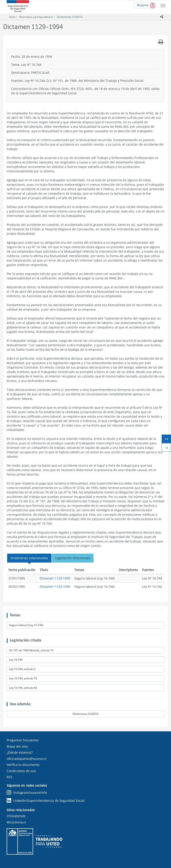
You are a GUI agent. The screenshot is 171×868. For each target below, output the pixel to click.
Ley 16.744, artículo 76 (23, 678)
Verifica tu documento (23, 765)
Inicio (12, 17)
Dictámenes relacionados (29, 558)
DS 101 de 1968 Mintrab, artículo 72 (31, 650)
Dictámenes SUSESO (69, 17)
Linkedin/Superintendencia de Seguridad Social (46, 801)
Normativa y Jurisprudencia (36, 17)
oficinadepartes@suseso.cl (26, 759)
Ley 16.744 (16, 660)
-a (168, 448)
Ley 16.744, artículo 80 (23, 688)
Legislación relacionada (73, 558)
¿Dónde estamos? (20, 752)
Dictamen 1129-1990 (55, 587)
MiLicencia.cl (16, 822)
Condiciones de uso (21, 771)
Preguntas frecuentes (23, 740)
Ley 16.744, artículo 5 (22, 669)
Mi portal (143, 5)
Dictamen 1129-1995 (55, 578)
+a (168, 440)
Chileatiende (16, 816)
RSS (9, 777)
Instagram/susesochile (27, 793)
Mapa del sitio (17, 746)
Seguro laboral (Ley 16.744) (26, 625)
